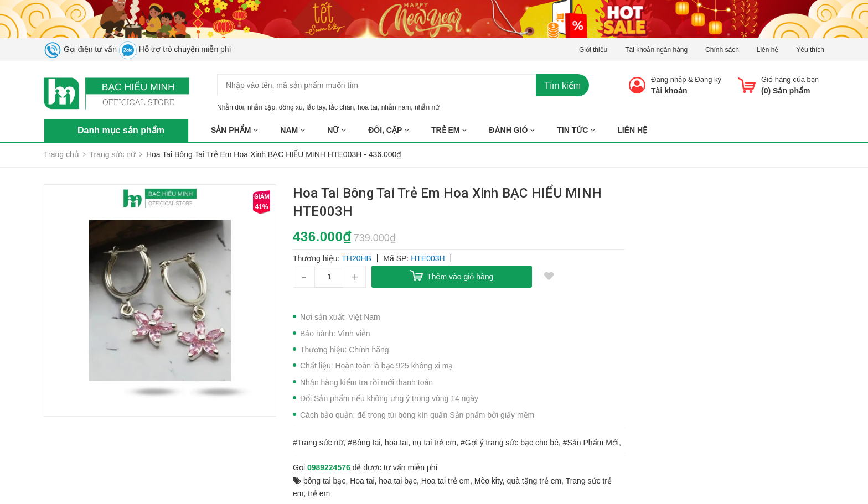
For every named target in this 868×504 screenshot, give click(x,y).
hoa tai (368, 107)
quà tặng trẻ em (534, 481)
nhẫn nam (396, 107)
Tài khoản (669, 91)
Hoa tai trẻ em (446, 481)
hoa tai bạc (398, 481)
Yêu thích (810, 50)
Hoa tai (362, 481)
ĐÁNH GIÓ (512, 130)
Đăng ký (708, 79)
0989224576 (329, 467)
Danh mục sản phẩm (121, 130)
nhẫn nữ (427, 107)
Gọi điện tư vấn (80, 49)
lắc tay (316, 107)
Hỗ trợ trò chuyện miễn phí (175, 49)
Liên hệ (768, 50)
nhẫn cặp (261, 107)
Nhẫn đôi (230, 107)
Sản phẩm (234, 130)
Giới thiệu (593, 50)
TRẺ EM (449, 130)
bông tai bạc (325, 481)
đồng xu (291, 107)
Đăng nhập (668, 79)
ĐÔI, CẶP (389, 130)
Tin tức (576, 130)
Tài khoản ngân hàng (656, 50)
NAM (293, 130)
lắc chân (341, 107)
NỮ (337, 130)
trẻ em (319, 493)
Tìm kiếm (562, 85)
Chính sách (722, 50)
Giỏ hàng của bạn (790, 79)
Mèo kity (489, 481)
